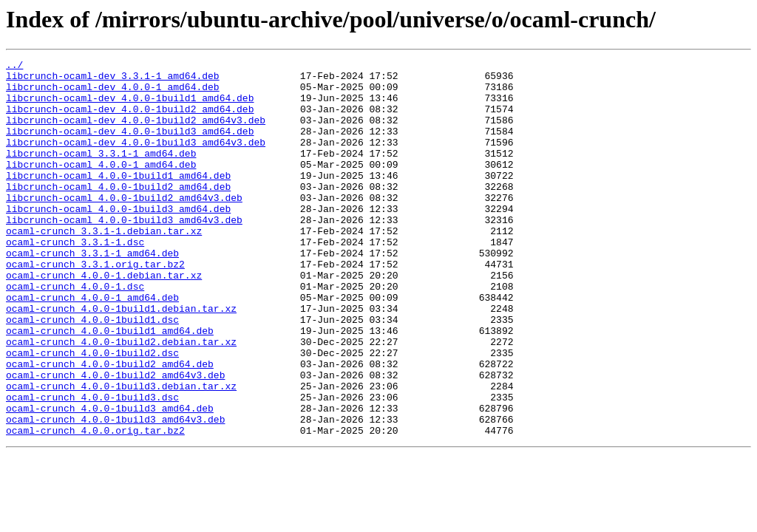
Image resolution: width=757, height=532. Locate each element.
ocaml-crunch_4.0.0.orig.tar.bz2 (95, 505)
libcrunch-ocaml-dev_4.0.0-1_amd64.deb (113, 93)
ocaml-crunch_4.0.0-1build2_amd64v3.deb (115, 439)
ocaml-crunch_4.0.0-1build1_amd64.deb (110, 386)
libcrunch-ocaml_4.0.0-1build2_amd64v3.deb (124, 226)
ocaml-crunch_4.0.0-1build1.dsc (92, 372)
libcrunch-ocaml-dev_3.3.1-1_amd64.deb (113, 80)
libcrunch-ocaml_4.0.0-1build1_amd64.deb (118, 199)
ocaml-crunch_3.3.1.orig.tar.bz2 (95, 306)
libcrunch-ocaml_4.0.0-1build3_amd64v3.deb (124, 253)
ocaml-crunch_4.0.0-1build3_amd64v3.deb (115, 492)
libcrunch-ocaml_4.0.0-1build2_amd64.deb (118, 213)
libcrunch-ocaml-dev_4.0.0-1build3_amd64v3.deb (136, 160)
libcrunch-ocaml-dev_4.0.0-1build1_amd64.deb (130, 106)
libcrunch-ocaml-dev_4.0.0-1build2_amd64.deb (130, 120)
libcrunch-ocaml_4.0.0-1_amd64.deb (101, 186)
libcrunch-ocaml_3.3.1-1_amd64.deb (101, 173)
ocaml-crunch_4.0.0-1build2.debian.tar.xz (121, 399)
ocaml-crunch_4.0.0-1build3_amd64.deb (110, 479)
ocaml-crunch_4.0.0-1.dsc (75, 332)
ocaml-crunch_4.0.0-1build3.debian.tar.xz (121, 452)
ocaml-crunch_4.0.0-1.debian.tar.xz (104, 319)
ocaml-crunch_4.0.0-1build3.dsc (92, 465)
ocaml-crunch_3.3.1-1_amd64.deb (92, 293)
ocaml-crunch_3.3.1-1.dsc (75, 279)
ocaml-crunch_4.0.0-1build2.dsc (92, 412)
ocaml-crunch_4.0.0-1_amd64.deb (92, 346)
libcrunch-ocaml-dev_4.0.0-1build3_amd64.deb (130, 146)
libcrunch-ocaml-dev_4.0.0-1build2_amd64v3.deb (136, 133)
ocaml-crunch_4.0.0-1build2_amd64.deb (110, 426)
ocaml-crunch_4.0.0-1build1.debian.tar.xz (121, 359)
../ (14, 66)
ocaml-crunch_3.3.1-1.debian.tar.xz (104, 266)
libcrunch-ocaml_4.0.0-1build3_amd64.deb (118, 239)
